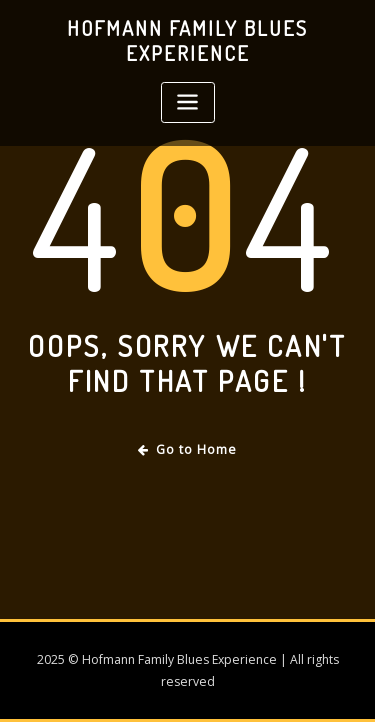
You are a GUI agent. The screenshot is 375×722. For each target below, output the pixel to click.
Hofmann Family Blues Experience (187, 40)
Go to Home (187, 449)
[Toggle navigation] (188, 102)
